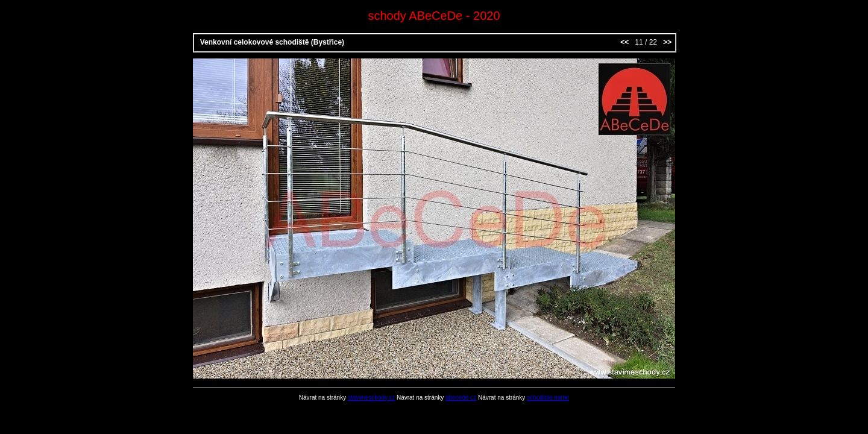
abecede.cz (461, 398)
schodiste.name (548, 398)
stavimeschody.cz (371, 398)
